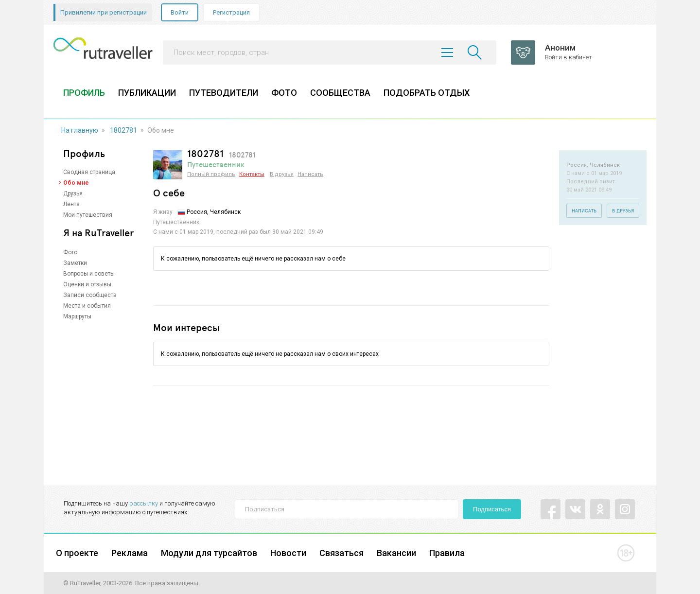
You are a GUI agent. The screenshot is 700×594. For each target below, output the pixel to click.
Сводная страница (89, 172)
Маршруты (77, 316)
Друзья (73, 193)
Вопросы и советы (89, 274)
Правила (447, 553)
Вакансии (396, 553)
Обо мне (76, 183)
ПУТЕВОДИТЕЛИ (224, 93)
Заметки (75, 263)
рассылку (144, 503)
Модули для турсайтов (209, 553)
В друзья (282, 174)
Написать (310, 174)
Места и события (87, 306)
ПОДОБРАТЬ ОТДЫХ (427, 93)
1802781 (123, 130)
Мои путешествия (88, 215)
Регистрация (231, 12)
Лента (71, 204)
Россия (197, 212)
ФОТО (284, 93)
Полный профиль (211, 174)
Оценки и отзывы (87, 284)
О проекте (77, 553)
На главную (80, 130)
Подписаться (492, 509)
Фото (70, 252)
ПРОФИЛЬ (84, 93)
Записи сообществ (90, 295)
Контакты (252, 174)
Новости (288, 553)
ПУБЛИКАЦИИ (147, 93)
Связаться (341, 553)
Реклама (130, 553)
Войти (180, 12)
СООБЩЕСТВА (340, 93)
